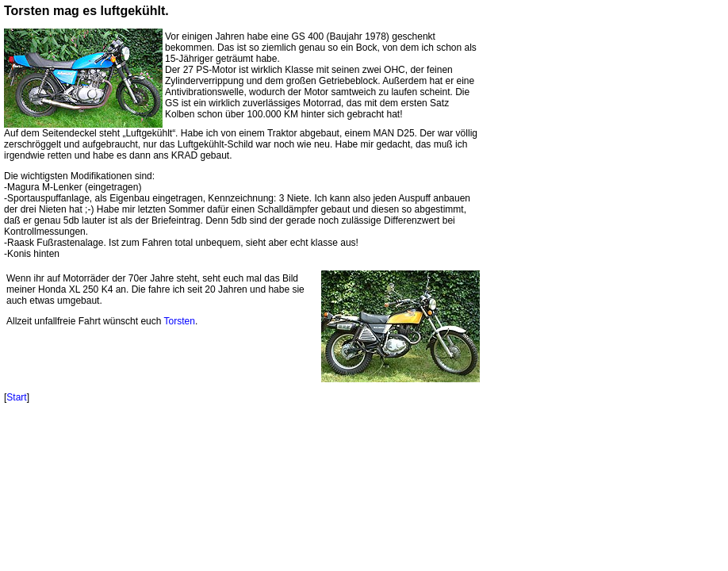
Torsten (180, 321)
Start (16, 397)
